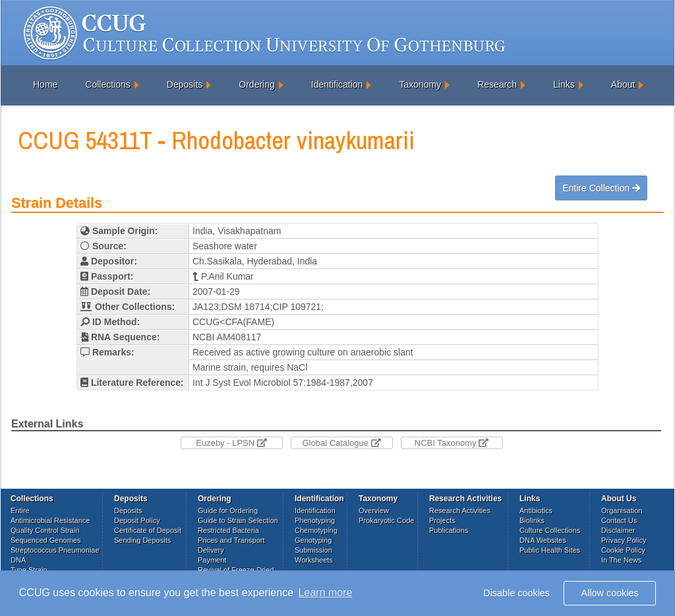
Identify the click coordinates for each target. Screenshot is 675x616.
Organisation (622, 510)
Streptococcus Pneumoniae (55, 550)
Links (564, 84)
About (623, 84)
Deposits (185, 84)
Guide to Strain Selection (238, 520)
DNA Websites (543, 540)
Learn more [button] (326, 593)
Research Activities (460, 510)
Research (497, 84)
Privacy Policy (624, 540)
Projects (442, 520)
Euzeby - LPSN (231, 443)
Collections (107, 84)
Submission (313, 550)
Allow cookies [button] (610, 593)
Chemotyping (316, 530)
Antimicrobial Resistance (50, 520)
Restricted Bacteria (228, 530)
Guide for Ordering (228, 510)
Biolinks (532, 520)
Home (45, 84)
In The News (622, 560)
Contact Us (619, 520)
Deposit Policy (137, 520)
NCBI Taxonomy (452, 443)
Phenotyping (315, 520)
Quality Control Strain (45, 530)
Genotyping (313, 540)
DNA (18, 560)
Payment (212, 560)
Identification (337, 84)
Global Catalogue (341, 443)
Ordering (256, 84)
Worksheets (314, 560)
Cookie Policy (623, 550)
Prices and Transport (231, 540)
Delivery (211, 550)
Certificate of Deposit (148, 530)
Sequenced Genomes (45, 540)
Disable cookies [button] (516, 593)
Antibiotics (536, 510)
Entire (20, 510)
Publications (449, 530)
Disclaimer (618, 530)
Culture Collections (550, 530)
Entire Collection (601, 188)
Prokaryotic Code (386, 520)
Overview (374, 510)
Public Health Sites (550, 550)
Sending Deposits (142, 540)
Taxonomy (420, 84)
